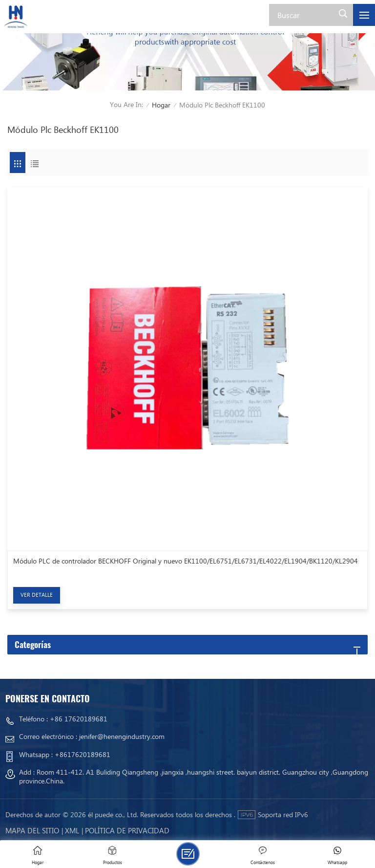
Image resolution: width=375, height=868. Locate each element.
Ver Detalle (37, 595)
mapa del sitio (32, 830)
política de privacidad (127, 830)
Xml (72, 830)
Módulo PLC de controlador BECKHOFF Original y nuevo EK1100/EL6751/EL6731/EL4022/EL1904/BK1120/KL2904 (186, 561)
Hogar (161, 105)
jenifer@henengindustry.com (122, 736)
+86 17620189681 (79, 719)
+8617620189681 (83, 754)
